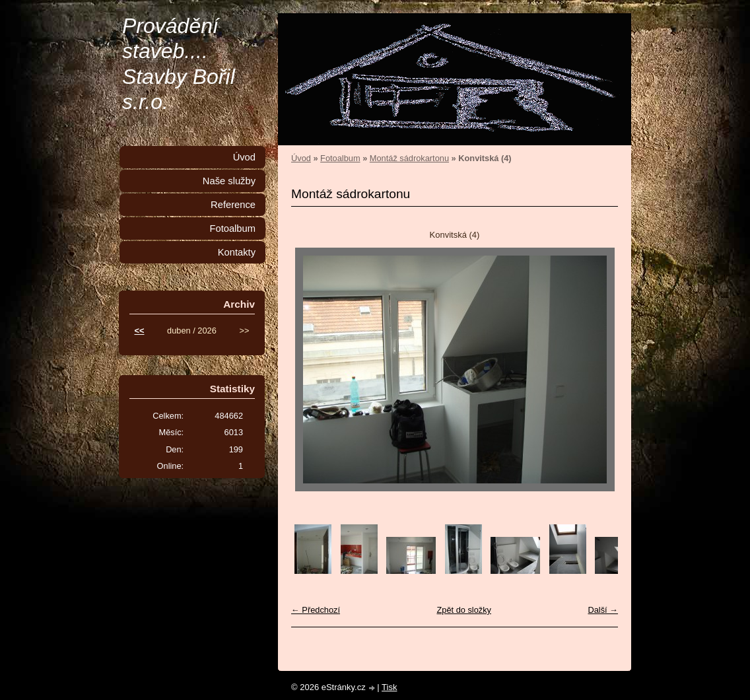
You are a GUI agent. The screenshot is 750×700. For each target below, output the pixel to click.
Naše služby (229, 181)
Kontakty (237, 252)
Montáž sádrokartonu (409, 158)
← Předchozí (316, 610)
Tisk (389, 687)
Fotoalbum (340, 158)
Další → (603, 610)
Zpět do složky (464, 610)
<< (140, 331)
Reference (233, 205)
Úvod (301, 158)
